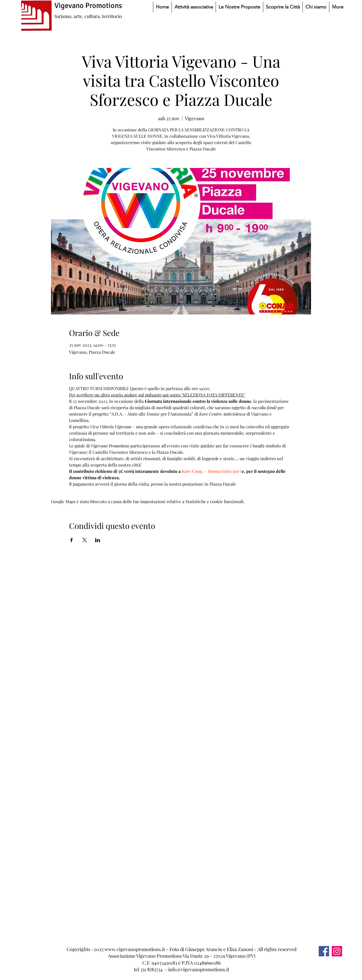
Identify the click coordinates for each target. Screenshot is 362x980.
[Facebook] (324, 951)
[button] (194, 7)
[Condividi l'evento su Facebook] (72, 540)
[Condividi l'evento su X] (85, 540)
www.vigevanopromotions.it (135, 949)
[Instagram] (337, 951)
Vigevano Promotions (88, 6)
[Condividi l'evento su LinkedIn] (98, 540)
